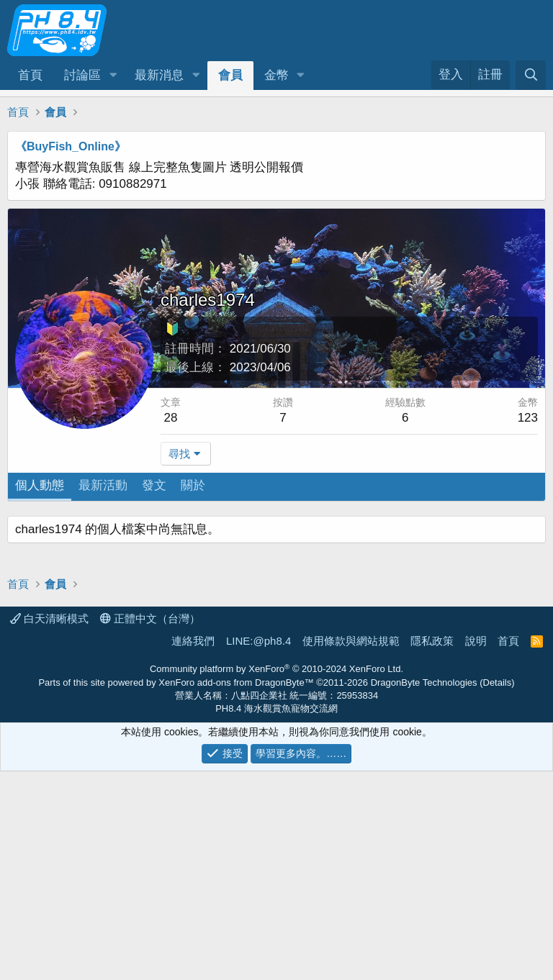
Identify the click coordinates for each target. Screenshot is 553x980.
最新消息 (159, 75)
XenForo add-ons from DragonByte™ (236, 891)
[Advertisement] (276, 617)
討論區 (82, 75)
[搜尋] (531, 75)
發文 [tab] (154, 485)
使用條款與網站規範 (351, 849)
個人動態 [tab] (40, 485)
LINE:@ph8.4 (258, 849)
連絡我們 (193, 849)
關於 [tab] (193, 485)
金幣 (276, 75)
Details (498, 891)
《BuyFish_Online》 (71, 146)
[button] (113, 76)
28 (171, 418)
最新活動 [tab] (103, 485)
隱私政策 (432, 849)
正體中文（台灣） (150, 827)
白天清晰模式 (49, 827)
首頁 (30, 75)
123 (528, 418)
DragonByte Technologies (424, 891)
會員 (230, 75)
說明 (476, 849)
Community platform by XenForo (276, 877)
